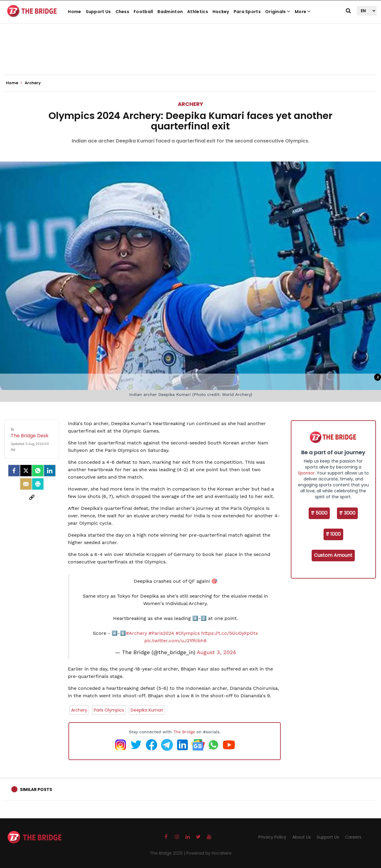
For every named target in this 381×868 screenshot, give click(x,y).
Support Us (98, 12)
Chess (122, 12)
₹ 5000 (319, 513)
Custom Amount (333, 555)
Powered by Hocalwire (209, 853)
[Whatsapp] (38, 471)
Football (143, 12)
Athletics (198, 12)
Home (74, 12)
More (303, 12)
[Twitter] (26, 471)
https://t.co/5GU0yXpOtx (230, 633)
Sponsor (306, 473)
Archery (190, 104)
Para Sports (247, 12)
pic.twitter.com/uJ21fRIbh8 (175, 641)
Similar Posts (36, 789)
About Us (302, 837)
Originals (278, 12)
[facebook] (14, 471)
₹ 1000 (333, 534)
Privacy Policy (272, 837)
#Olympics (188, 633)
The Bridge (184, 732)
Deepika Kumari (147, 710)
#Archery (136, 633)
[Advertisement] (190, 57)
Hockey (221, 12)
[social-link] (32, 497)
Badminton (170, 12)
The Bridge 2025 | (168, 853)
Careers (353, 837)
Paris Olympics (109, 710)
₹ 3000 (347, 513)
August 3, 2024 (216, 652)
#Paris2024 (161, 633)
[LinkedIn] (50, 471)
